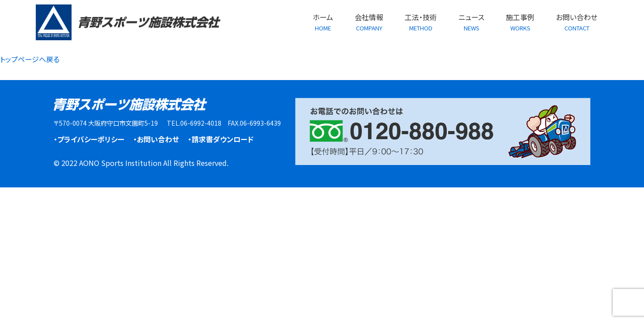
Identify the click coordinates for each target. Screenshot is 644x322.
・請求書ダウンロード (221, 139)
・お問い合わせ (156, 139)
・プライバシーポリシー (89, 139)
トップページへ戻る (30, 59)
